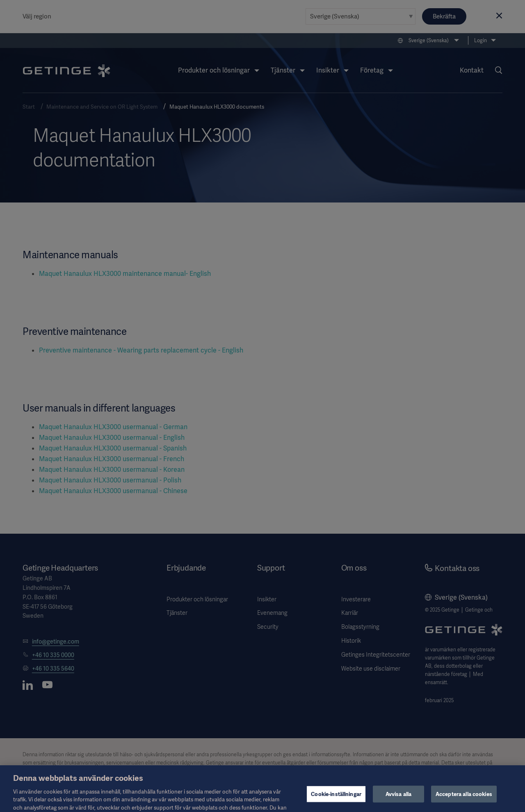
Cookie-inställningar (336, 800)
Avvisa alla (398, 800)
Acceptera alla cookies (464, 800)
